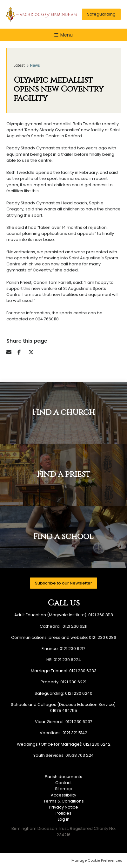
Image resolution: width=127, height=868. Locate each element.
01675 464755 (64, 711)
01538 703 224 (80, 755)
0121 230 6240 (79, 693)
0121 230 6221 (73, 682)
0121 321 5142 (75, 733)
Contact (63, 783)
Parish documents (63, 777)
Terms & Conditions (64, 801)
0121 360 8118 (101, 615)
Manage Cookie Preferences (97, 860)
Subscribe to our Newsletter (63, 583)
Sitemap (64, 789)
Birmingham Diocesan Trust (42, 14)
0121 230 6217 (73, 649)
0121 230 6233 (83, 671)
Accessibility (63, 795)
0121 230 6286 (103, 637)
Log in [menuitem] (64, 819)
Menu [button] (67, 35)
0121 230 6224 (67, 660)
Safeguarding (101, 14)
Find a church (64, 412)
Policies (63, 813)
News (35, 65)
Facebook (22, 352)
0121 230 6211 (75, 626)
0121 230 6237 (79, 722)
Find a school (63, 537)
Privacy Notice (63, 807)
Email (11, 352)
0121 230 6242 (97, 744)
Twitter (33, 352)
